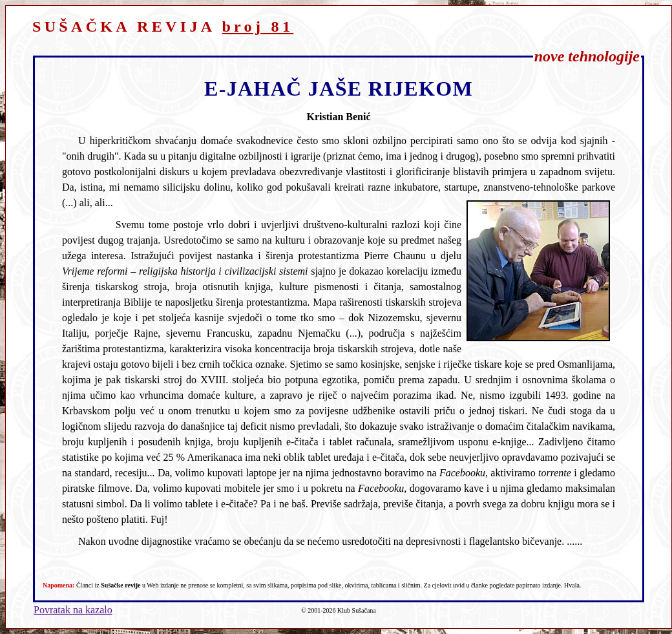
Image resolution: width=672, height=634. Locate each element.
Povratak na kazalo (73, 610)
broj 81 (257, 26)
